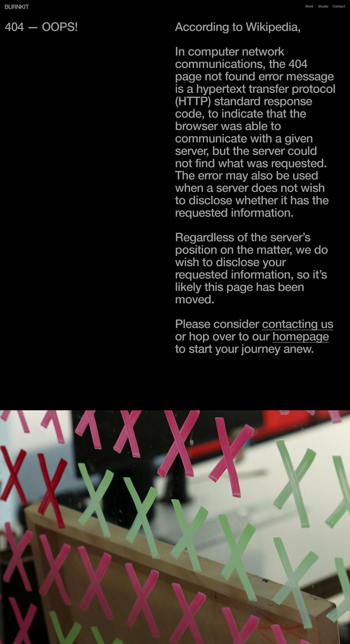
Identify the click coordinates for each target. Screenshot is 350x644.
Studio (323, 7)
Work (309, 7)
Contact (339, 7)
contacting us (298, 325)
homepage (301, 338)
